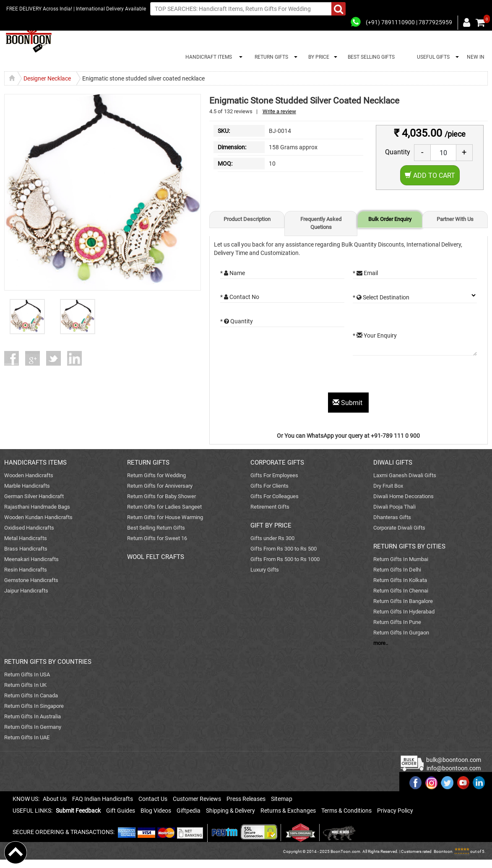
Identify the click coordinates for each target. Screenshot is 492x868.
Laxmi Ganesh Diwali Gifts (405, 475)
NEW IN (476, 57)
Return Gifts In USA (27, 674)
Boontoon (443, 851)
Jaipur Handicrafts (26, 591)
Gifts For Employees (274, 475)
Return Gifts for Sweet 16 (157, 538)
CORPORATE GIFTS (277, 463)
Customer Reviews (197, 799)
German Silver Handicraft (34, 496)
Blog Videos (156, 811)
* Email (365, 273)
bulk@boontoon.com (454, 760)
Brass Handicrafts (26, 549)
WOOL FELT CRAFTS (156, 557)
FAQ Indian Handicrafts (103, 799)
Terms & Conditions (346, 811)
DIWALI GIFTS (393, 463)
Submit (348, 403)
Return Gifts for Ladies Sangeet (164, 507)
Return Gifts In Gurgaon (401, 633)
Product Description (247, 219)
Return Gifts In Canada (31, 695)
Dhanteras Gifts (392, 517)
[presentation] (284, 376)
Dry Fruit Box (388, 486)
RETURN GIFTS (270, 57)
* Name (233, 273)
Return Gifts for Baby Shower (161, 496)
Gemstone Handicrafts (31, 580)
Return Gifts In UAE (27, 737)
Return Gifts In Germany (33, 727)
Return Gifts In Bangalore (403, 601)
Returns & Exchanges (288, 811)
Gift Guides (121, 811)
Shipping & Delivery (230, 811)
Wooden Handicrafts (29, 475)
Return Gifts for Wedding (156, 475)
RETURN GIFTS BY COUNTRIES (48, 662)
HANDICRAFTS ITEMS (35, 463)
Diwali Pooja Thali (394, 507)
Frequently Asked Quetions (321, 223)
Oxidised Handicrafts (29, 528)
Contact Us (153, 799)
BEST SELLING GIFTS (371, 57)
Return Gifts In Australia (33, 716)
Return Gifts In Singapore (34, 706)
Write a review (279, 111)
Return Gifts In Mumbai (401, 559)
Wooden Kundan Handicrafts (38, 517)
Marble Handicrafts (27, 486)
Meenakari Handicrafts (31, 559)
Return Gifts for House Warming (165, 517)
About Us (55, 799)
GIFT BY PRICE (271, 525)
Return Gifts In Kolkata (400, 580)
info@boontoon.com (454, 768)
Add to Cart (430, 175)
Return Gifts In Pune (397, 622)
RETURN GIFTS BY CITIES (409, 546)
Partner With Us (455, 219)
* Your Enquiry (375, 335)
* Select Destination (381, 297)
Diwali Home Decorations (403, 496)
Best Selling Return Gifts (156, 528)
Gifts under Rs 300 (272, 538)
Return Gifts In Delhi (397, 570)
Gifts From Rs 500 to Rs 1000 (285, 559)
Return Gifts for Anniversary (160, 486)
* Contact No (240, 297)
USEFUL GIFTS (432, 57)
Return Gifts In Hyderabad (404, 612)
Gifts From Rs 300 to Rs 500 (284, 549)
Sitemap (282, 799)
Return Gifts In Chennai (401, 591)
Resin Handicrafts (26, 570)
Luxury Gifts (265, 570)
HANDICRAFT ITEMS (207, 57)
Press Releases (246, 799)
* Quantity (237, 321)
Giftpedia (189, 811)
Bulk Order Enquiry (390, 219)
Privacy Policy (395, 811)
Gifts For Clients (269, 486)
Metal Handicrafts (26, 538)
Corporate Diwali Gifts (399, 528)
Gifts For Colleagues (275, 496)
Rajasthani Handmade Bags (37, 507)
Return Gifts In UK (25, 685)
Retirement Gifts (270, 507)
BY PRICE (318, 57)
